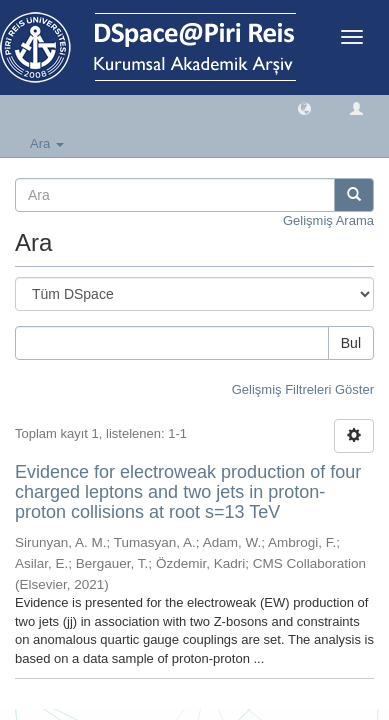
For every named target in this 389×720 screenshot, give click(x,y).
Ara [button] (47, 143)
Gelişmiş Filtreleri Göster (303, 389)
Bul (351, 343)
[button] (304, 107)
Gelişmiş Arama (328, 220)
